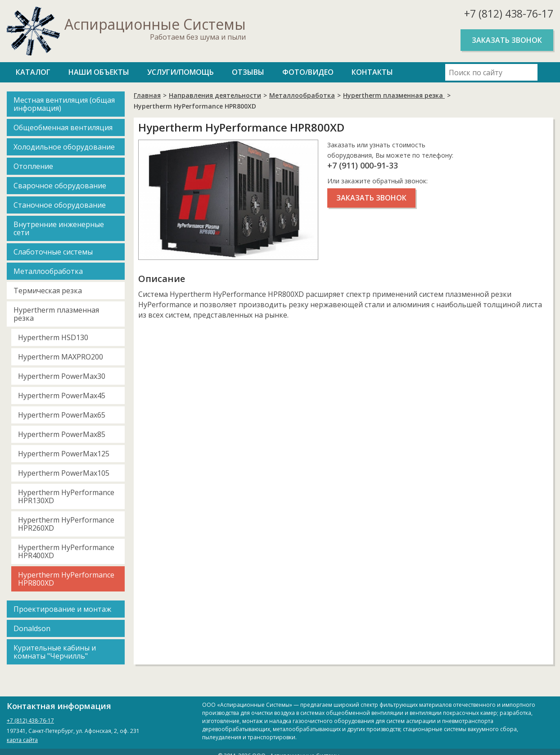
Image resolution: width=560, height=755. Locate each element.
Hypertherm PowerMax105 (64, 473)
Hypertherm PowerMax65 (62, 415)
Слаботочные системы (53, 252)
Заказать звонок (507, 40)
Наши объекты (99, 72)
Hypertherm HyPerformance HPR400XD (66, 551)
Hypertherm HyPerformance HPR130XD (66, 496)
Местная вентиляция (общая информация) (64, 104)
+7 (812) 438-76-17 (509, 14)
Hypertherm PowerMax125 (64, 454)
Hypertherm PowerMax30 (62, 376)
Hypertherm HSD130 (53, 337)
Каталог (33, 72)
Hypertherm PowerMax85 (62, 434)
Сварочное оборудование (60, 186)
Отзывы (248, 72)
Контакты (372, 72)
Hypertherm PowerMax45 (62, 396)
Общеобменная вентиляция (63, 127)
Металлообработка (48, 271)
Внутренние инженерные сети (59, 228)
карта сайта (22, 740)
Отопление (33, 166)
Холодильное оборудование (64, 147)
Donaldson (32, 628)
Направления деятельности (215, 95)
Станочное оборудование (60, 205)
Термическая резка (48, 291)
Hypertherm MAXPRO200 (61, 357)
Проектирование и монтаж (62, 609)
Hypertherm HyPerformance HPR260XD (66, 524)
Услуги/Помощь (181, 72)
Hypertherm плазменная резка (56, 314)
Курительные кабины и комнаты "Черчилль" (55, 652)
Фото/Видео (308, 72)
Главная (147, 95)
